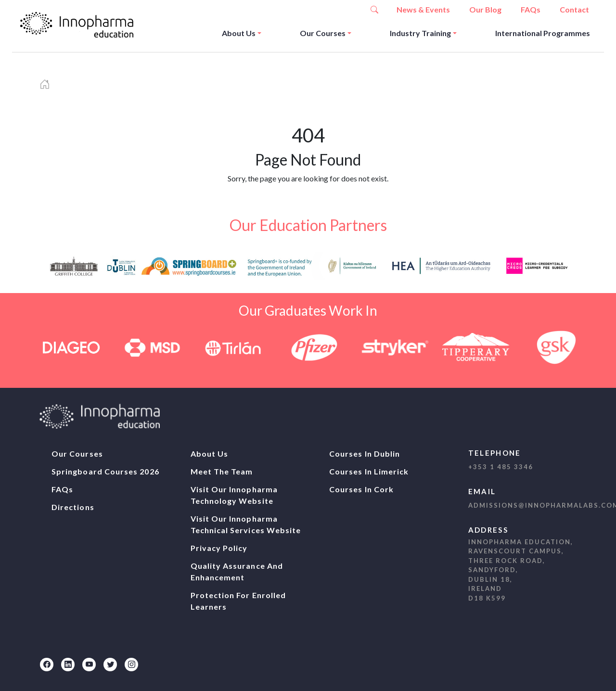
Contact (574, 9)
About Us (239, 33)
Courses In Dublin (365, 454)
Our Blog (485, 9)
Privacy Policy (219, 548)
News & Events (423, 9)
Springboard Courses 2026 (105, 471)
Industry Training (420, 33)
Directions (73, 507)
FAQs (531, 9)
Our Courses (323, 33)
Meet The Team (222, 471)
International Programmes (543, 33)
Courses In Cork (361, 489)
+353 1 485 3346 (501, 467)
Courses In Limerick (369, 471)
